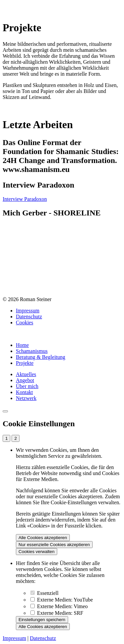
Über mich (27, 386)
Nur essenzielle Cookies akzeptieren (54, 545)
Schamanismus (32, 351)
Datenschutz (29, 317)
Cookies (24, 322)
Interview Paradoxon (25, 199)
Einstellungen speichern (42, 620)
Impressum (28, 311)
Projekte (25, 363)
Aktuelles (26, 374)
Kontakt (24, 392)
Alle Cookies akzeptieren (43, 538)
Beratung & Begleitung (41, 357)
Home (22, 345)
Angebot (25, 380)
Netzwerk (26, 398)
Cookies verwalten (37, 552)
